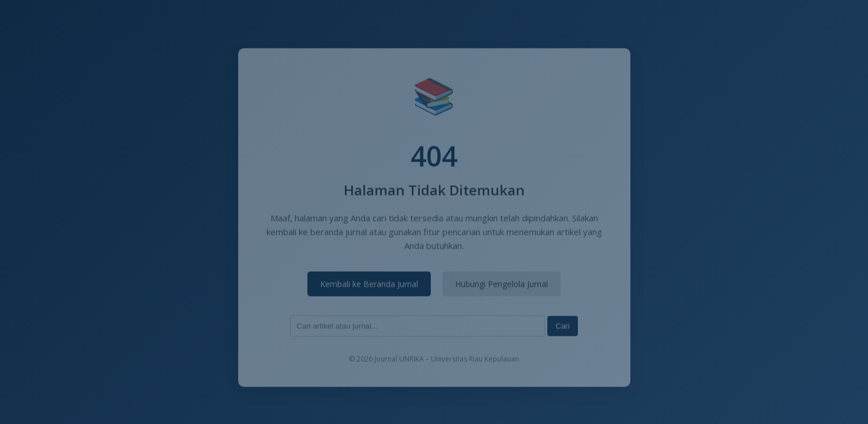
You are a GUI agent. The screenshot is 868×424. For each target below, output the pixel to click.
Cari (562, 327)
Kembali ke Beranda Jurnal (369, 285)
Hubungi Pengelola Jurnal (501, 285)
